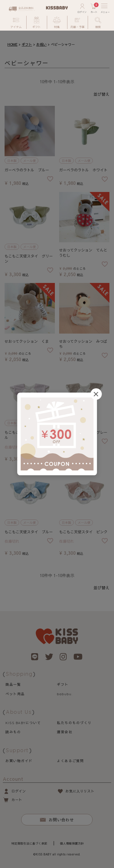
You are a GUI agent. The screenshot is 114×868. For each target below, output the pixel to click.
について (23, 723)
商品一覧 (13, 684)
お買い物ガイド (19, 761)
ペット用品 (15, 694)
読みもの (13, 732)
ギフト (27, 44)
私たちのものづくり (74, 723)
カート (17, 800)
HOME (12, 44)
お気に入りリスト (80, 791)
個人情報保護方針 (72, 843)
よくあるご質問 (70, 761)
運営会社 (65, 732)
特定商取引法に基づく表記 (29, 843)
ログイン (19, 791)
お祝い (41, 44)
